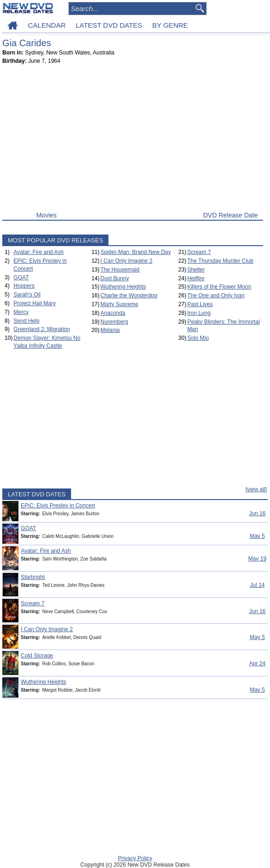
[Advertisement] (133, 140)
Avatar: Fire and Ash (39, 252)
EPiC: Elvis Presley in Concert (58, 506)
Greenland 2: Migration (42, 329)
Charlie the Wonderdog (129, 295)
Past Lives (200, 304)
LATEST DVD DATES (109, 25)
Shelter (196, 270)
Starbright (33, 577)
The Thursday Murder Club (220, 261)
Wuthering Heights (123, 287)
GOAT (21, 277)
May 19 (257, 559)
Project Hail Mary (34, 303)
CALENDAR (47, 25)
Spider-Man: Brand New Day (135, 252)
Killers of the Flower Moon (219, 287)
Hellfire (196, 278)
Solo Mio (198, 338)
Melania (110, 330)
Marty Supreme (119, 304)
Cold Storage (37, 656)
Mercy (21, 312)
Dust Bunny (114, 278)
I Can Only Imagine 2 (126, 261)
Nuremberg (114, 322)
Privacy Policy (135, 858)
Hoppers (24, 286)
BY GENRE (170, 25)
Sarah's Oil (27, 295)
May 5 (257, 536)
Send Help (26, 321)
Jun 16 (257, 513)
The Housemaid (120, 270)
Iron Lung (199, 313)
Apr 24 (257, 663)
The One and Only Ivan (216, 295)
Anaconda (113, 313)
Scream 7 (199, 252)
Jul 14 (257, 585)
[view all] (256, 489)
